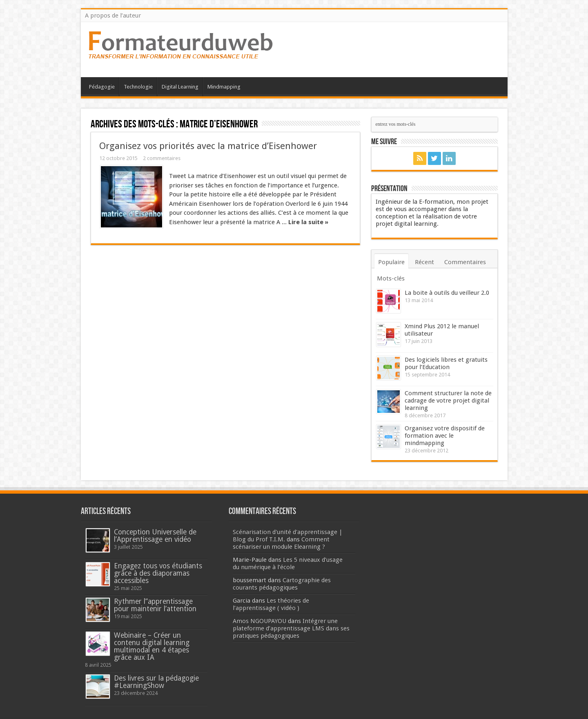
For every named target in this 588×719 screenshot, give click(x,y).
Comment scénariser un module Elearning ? (281, 543)
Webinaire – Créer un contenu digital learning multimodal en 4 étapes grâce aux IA (152, 646)
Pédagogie (102, 87)
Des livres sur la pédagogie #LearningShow (156, 682)
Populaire (391, 262)
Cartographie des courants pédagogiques (282, 584)
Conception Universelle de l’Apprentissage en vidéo (155, 536)
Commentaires (465, 262)
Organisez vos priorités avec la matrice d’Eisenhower (208, 146)
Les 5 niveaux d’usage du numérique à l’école (288, 563)
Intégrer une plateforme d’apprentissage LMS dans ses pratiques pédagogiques (291, 628)
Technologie (138, 87)
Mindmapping (224, 87)
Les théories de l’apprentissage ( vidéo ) (271, 604)
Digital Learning (180, 87)
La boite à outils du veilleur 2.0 (447, 293)
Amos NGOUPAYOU (259, 621)
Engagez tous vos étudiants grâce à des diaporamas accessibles (158, 573)
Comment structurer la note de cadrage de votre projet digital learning (448, 401)
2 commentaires (162, 158)
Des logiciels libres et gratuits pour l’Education (446, 363)
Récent (424, 262)
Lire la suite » (308, 222)
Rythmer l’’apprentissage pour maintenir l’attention (155, 605)
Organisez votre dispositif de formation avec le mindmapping (445, 436)
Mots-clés (391, 278)
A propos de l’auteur (113, 16)
